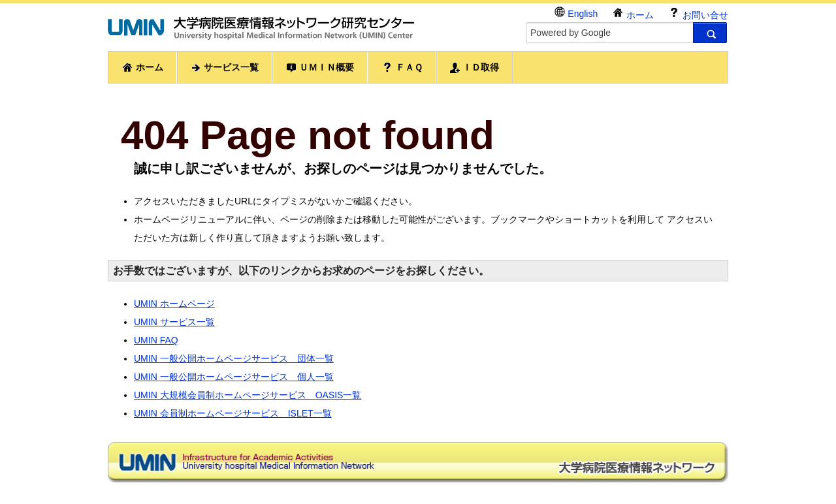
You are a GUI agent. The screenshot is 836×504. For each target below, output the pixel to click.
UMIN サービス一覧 (174, 322)
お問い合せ (698, 13)
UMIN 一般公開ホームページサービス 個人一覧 (234, 377)
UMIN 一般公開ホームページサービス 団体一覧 (234, 358)
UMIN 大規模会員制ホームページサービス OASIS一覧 (248, 395)
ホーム (633, 13)
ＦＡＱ (402, 67)
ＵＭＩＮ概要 (320, 68)
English (576, 13)
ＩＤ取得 (475, 68)
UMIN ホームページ (174, 304)
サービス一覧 (225, 68)
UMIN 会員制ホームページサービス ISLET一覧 (233, 413)
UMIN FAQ (156, 340)
